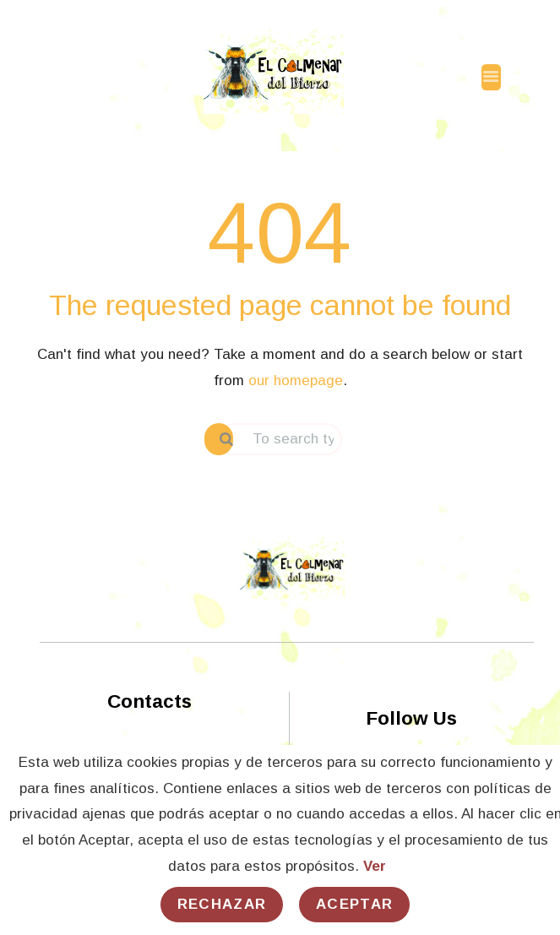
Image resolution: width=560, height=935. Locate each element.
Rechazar (222, 904)
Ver (375, 866)
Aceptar (354, 904)
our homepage (296, 381)
